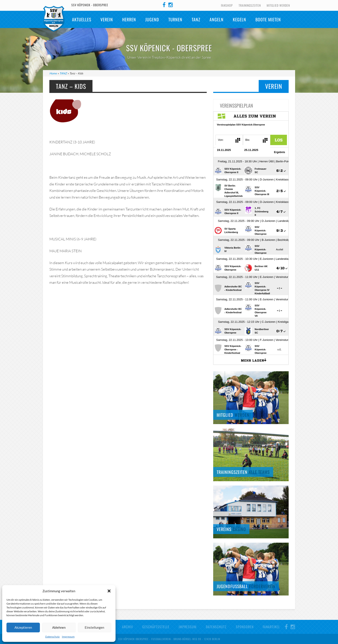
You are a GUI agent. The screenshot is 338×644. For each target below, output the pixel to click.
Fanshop (227, 5)
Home (53, 73)
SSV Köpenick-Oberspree (54, 19)
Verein (107, 19)
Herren (129, 19)
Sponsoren (245, 627)
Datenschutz (52, 637)
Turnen (175, 19)
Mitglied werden (278, 5)
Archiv (128, 627)
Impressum (68, 637)
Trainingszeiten (250, 5)
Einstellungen (94, 627)
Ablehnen (59, 627)
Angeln (217, 19)
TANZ (196, 19)
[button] (109, 591)
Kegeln (239, 19)
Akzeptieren (23, 627)
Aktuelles (82, 19)
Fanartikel (271, 627)
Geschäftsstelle (156, 627)
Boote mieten (268, 19)
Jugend (152, 19)
